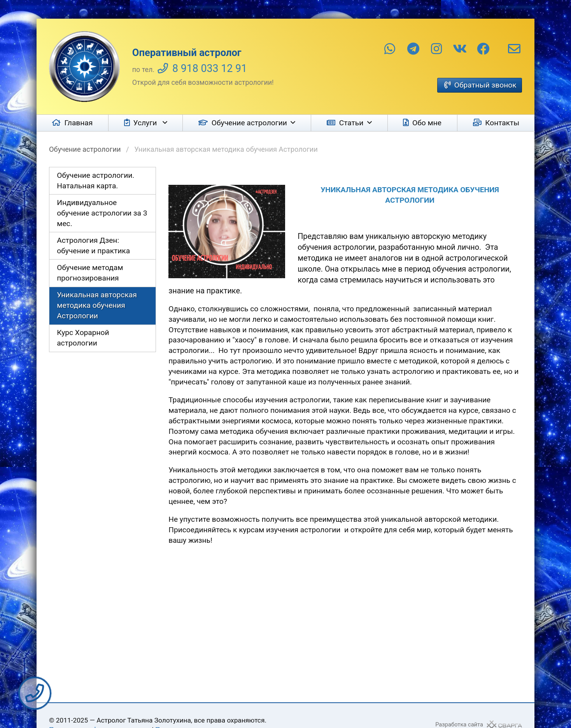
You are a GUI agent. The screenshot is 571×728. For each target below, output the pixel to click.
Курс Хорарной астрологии (83, 338)
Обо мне (427, 123)
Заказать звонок (35, 693)
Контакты (502, 123)
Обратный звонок (485, 85)
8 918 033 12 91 (210, 68)
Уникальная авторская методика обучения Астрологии (97, 305)
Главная (78, 123)
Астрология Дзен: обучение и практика (93, 246)
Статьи (351, 123)
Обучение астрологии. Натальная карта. (95, 181)
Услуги (146, 123)
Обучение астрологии (249, 123)
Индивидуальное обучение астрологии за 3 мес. (102, 213)
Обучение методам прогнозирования (90, 273)
